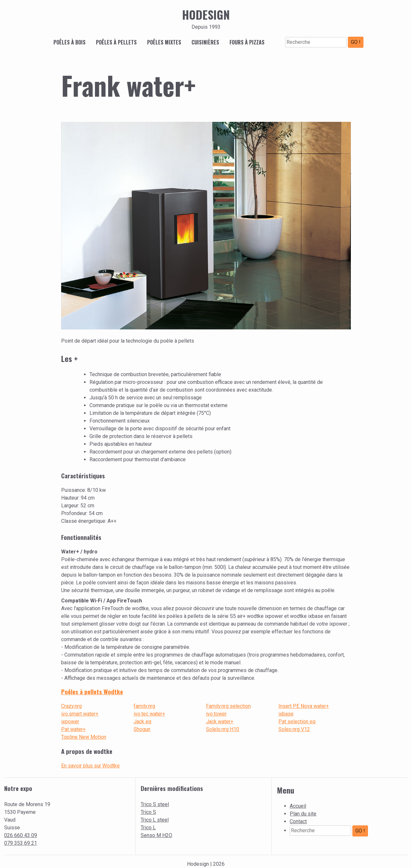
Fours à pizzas (247, 42)
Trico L (148, 828)
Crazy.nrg (71, 706)
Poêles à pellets (116, 42)
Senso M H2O (156, 835)
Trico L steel (155, 820)
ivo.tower (216, 714)
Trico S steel (155, 804)
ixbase (286, 714)
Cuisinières (205, 42)
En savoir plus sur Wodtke (90, 766)
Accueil (298, 806)
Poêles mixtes (164, 42)
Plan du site (303, 814)
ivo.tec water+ (149, 714)
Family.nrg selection (228, 706)
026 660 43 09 (21, 835)
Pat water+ (73, 729)
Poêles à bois (70, 42)
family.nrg (144, 706)
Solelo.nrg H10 (223, 729)
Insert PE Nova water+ (304, 706)
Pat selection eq (297, 722)
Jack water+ (220, 722)
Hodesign (206, 15)
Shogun (142, 729)
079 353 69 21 (21, 843)
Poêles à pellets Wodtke (92, 692)
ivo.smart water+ (80, 714)
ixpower (70, 722)
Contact (298, 821)
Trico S (148, 812)
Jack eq (142, 722)
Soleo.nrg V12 (294, 729)
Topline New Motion (84, 737)
